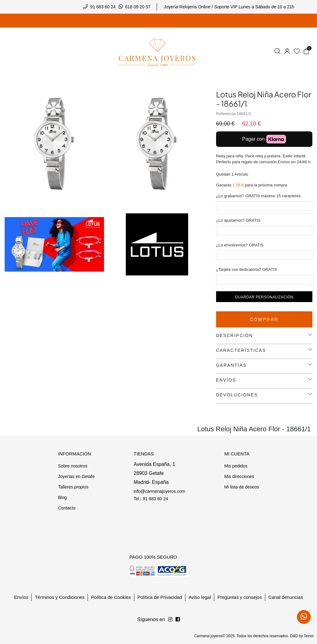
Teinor (309, 636)
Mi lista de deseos (241, 487)
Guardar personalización (264, 297)
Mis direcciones (239, 476)
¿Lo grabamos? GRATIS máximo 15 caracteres (258, 196)
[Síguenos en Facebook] (170, 620)
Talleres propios (73, 487)
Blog (62, 497)
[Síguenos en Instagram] (178, 620)
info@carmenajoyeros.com (160, 491)
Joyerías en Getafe (76, 476)
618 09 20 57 (138, 7)
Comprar (264, 319)
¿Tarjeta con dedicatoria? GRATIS (247, 269)
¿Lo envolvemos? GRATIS (240, 245)
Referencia (226, 114)
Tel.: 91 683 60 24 (151, 499)
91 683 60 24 (103, 7)
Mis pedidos (236, 466)
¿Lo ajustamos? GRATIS (238, 220)
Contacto (67, 508)
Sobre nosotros (73, 466)
